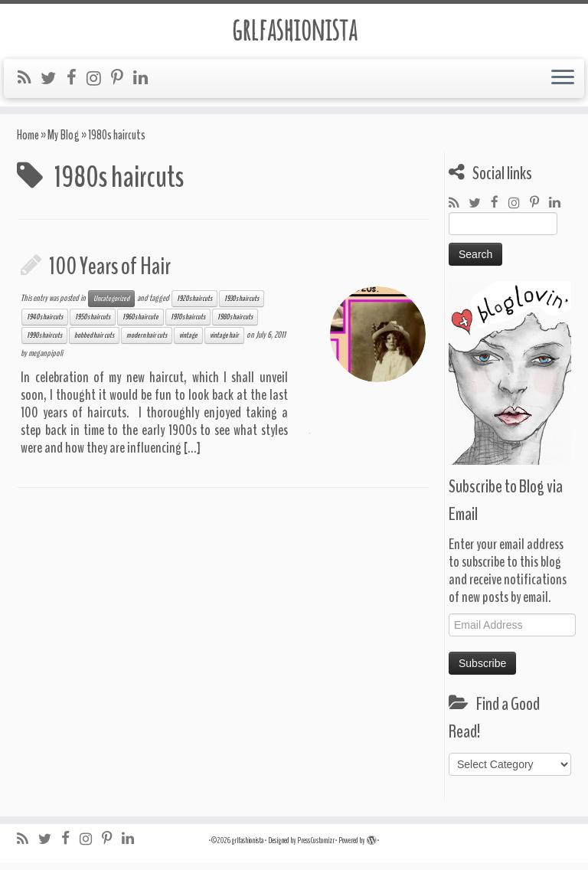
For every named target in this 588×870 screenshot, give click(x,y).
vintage (188, 343)
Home (28, 143)
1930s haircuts (242, 306)
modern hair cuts (147, 343)
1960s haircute (140, 325)
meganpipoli (46, 361)
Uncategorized (111, 306)
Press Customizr (316, 848)
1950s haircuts (93, 325)
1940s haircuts (45, 325)
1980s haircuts (235, 325)
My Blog (64, 143)
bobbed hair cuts (94, 343)
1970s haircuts (188, 325)
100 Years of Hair (110, 274)
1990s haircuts (44, 343)
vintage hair (224, 343)
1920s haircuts (194, 306)
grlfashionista (294, 30)
